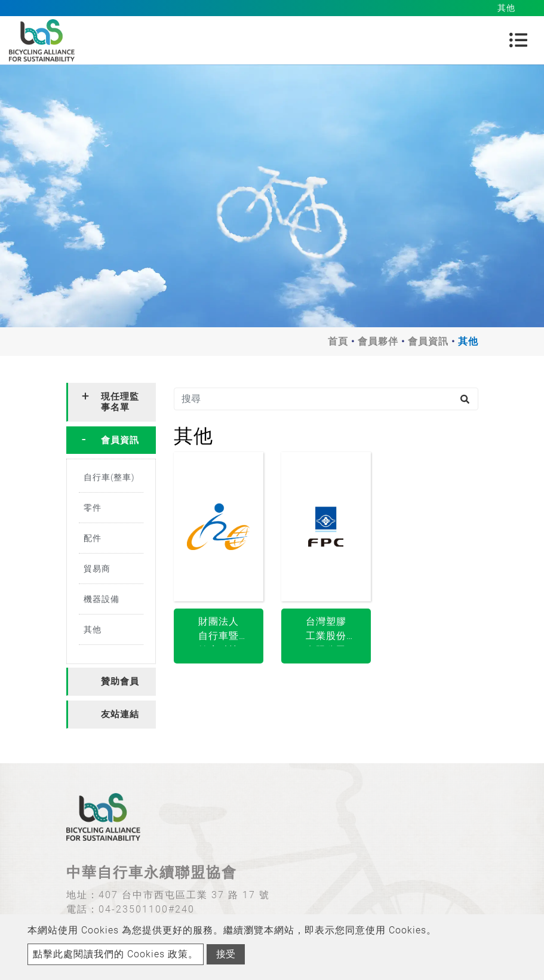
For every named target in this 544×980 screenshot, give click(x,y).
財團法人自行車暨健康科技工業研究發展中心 (219, 631)
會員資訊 (428, 341)
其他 (93, 629)
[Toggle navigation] (518, 40)
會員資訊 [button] (120, 440)
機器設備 (102, 599)
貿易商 (97, 569)
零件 (93, 508)
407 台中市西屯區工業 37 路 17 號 (184, 895)
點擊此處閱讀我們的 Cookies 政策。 (116, 954)
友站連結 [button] (120, 714)
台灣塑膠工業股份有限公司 (326, 631)
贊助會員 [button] (120, 681)
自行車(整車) (109, 477)
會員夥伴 (378, 341)
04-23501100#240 (147, 909)
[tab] (111, 402)
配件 (93, 538)
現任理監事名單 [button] (120, 402)
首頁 (338, 341)
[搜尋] (326, 399)
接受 (226, 954)
